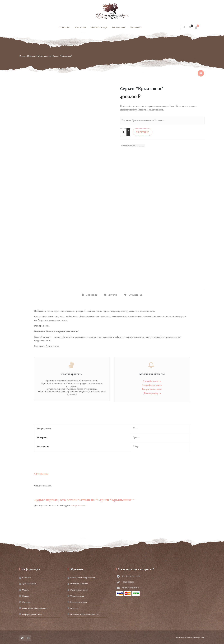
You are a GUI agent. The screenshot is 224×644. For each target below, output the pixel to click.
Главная (64, 27)
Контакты (27, 578)
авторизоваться (78, 506)
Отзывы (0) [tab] (135, 295)
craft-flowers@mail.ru (131, 588)
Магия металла (44, 56)
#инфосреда (99, 27)
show (201, 73)
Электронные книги (79, 590)
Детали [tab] (112, 295)
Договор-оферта (152, 393)
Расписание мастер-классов (83, 578)
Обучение (119, 27)
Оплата (25, 590)
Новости (74, 608)
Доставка (26, 602)
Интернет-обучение (79, 584)
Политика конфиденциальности (84, 614)
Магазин (80, 27)
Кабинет (136, 27)
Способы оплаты (152, 381)
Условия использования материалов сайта (190, 638)
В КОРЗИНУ (142, 132)
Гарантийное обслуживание (35, 608)
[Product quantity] (124, 132)
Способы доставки (152, 385)
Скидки (26, 596)
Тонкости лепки (77, 596)
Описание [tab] (91, 295)
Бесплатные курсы (79, 602)
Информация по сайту (32, 614)
